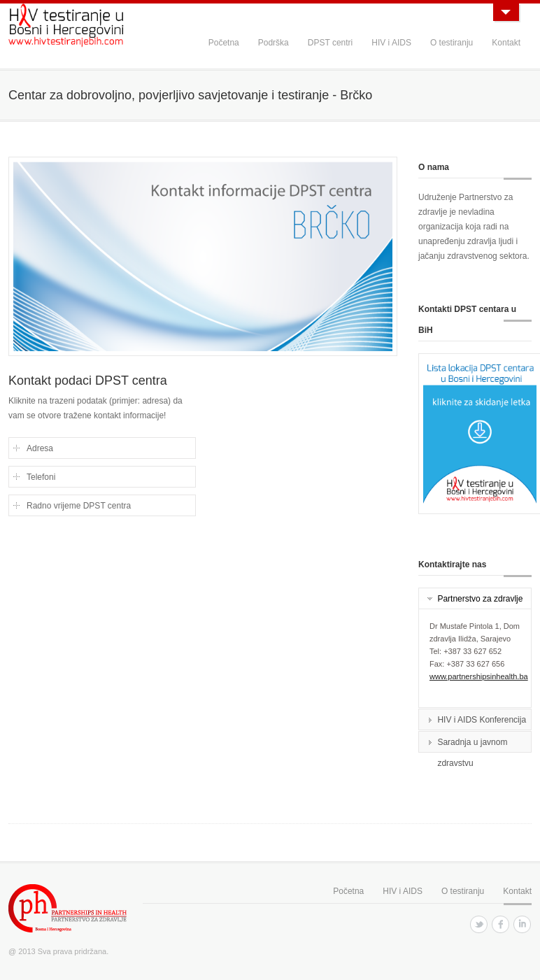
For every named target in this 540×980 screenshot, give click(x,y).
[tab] (475, 599)
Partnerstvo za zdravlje (480, 599)
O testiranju (452, 43)
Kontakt (506, 43)
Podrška (273, 43)
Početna (224, 43)
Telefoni (41, 477)
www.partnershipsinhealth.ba (479, 676)
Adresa (40, 448)
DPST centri (330, 43)
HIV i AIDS (391, 43)
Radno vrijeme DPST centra (79, 506)
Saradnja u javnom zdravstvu (472, 745)
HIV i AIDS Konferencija (482, 720)
